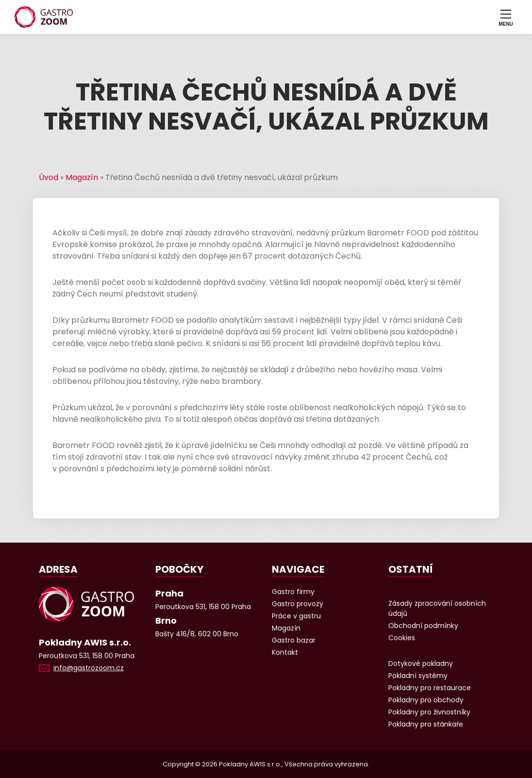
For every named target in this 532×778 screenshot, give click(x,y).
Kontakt (285, 652)
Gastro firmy (293, 592)
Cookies (402, 638)
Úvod (49, 177)
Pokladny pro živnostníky (429, 712)
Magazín (82, 177)
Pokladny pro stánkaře (426, 724)
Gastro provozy (298, 604)
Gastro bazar (294, 640)
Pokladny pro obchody (426, 700)
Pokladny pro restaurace (430, 688)
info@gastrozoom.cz (89, 668)
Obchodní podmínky (423, 626)
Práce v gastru (296, 616)
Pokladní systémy (418, 676)
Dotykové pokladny (421, 663)
